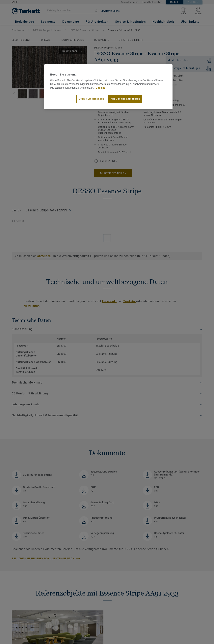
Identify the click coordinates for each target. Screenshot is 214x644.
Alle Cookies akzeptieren (125, 99)
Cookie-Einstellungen (91, 99)
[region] (108, 87)
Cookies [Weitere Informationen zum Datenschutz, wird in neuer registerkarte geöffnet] (101, 88)
